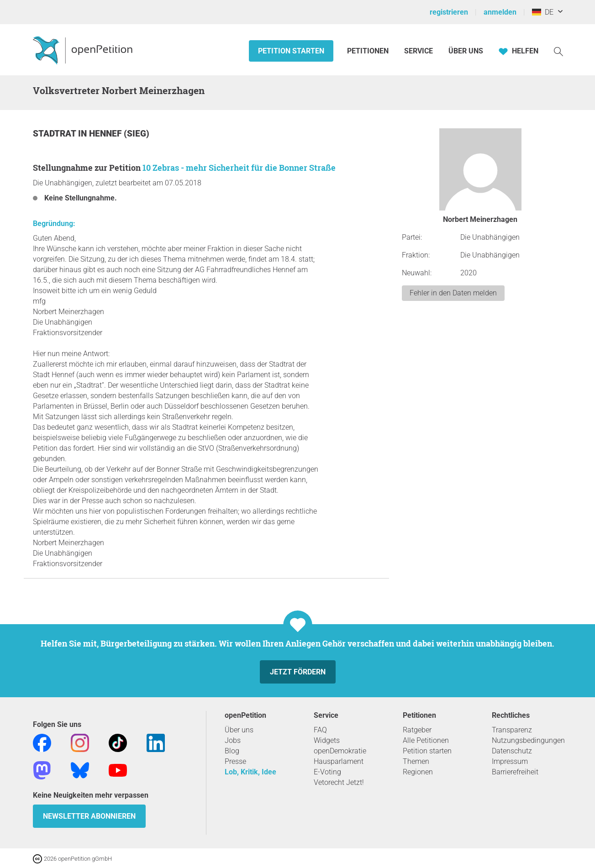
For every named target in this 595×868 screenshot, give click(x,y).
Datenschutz (512, 751)
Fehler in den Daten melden (453, 293)
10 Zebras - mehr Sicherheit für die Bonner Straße (239, 168)
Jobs (233, 740)
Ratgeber (417, 730)
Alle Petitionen (426, 740)
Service (419, 51)
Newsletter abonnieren (89, 816)
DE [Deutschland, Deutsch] (543, 12)
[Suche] (558, 51)
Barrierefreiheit (515, 772)
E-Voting (327, 772)
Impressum (510, 761)
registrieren (449, 12)
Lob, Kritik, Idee (250, 772)
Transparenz (512, 730)
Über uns (239, 730)
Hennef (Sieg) (119, 134)
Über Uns (466, 51)
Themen (416, 761)
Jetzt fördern (298, 672)
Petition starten (291, 51)
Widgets (327, 740)
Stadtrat (55, 134)
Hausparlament (339, 761)
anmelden (500, 12)
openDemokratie (340, 751)
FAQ (320, 730)
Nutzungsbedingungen (528, 740)
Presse (235, 761)
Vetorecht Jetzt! (339, 782)
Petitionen (369, 51)
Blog (232, 751)
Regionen (418, 772)
